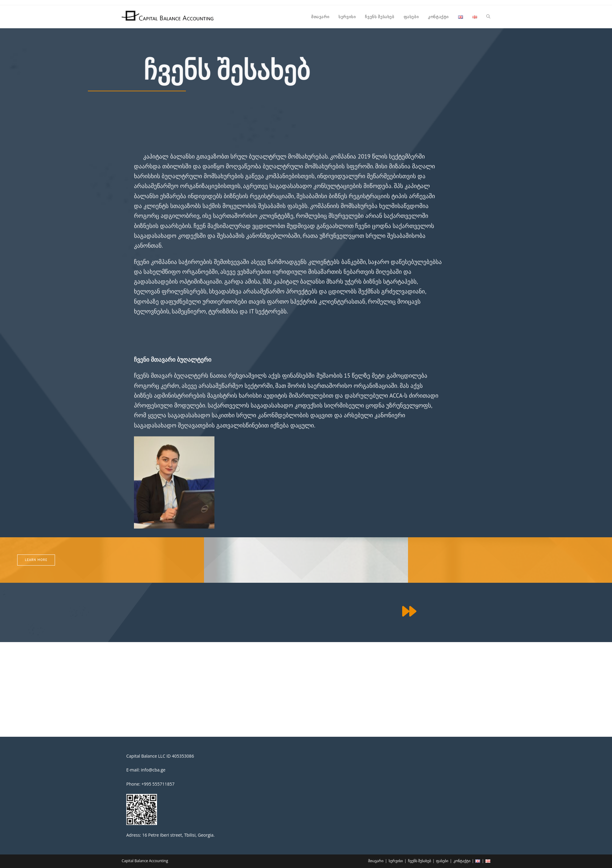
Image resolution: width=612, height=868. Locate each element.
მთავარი (376, 861)
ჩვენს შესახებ (420, 861)
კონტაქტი (462, 861)
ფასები (442, 861)
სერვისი (396, 861)
